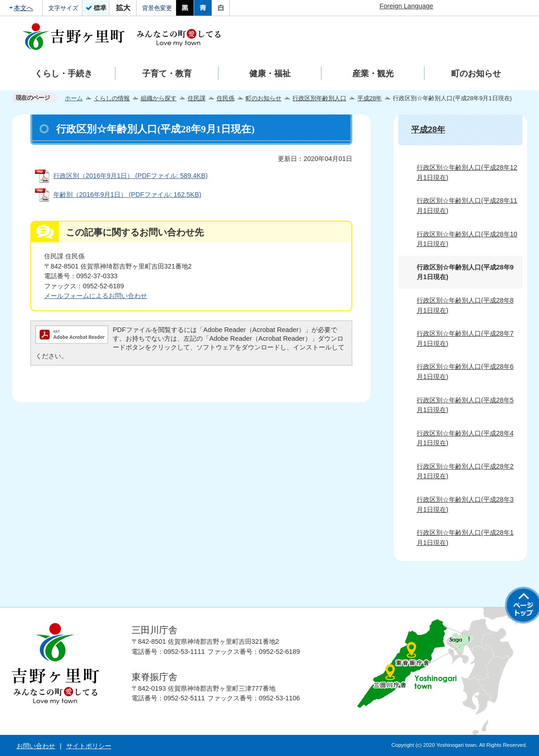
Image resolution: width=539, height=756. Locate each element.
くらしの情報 (112, 98)
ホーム (74, 98)
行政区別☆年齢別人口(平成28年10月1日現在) (467, 239)
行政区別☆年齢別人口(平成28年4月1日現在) (465, 438)
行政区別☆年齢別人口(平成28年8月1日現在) (465, 305)
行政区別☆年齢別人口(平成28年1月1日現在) (465, 538)
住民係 (226, 98)
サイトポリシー (89, 746)
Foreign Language (406, 6)
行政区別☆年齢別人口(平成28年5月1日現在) (465, 405)
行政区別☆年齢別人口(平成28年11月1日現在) (467, 206)
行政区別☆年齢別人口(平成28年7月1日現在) (465, 338)
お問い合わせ (36, 746)
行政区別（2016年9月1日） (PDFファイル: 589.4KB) (131, 176)
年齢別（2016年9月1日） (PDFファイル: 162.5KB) (127, 195)
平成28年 (370, 98)
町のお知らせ (264, 98)
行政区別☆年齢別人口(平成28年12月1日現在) (467, 172)
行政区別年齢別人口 (319, 98)
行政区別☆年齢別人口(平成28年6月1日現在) (465, 372)
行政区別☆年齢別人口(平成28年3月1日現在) (465, 504)
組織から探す (159, 98)
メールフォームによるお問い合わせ (96, 296)
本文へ (23, 8)
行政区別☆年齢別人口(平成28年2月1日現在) (465, 471)
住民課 (197, 98)
